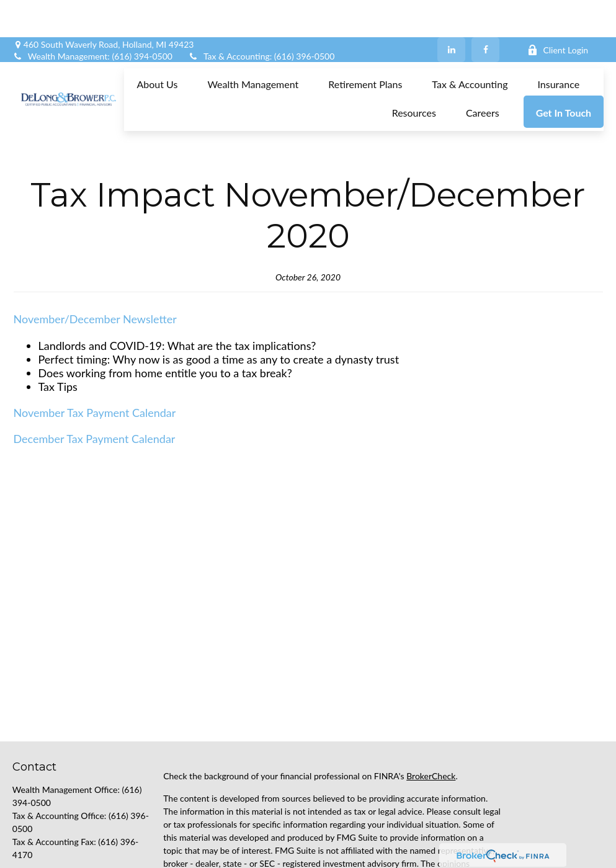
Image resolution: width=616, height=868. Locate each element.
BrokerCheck (431, 720)
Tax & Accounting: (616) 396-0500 (261, 19)
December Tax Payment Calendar (95, 383)
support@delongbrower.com (66, 855)
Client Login (558, 13)
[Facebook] (485, 12)
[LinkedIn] (451, 12)
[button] (157, 46)
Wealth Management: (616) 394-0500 (92, 19)
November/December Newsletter (95, 263)
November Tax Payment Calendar (95, 357)
